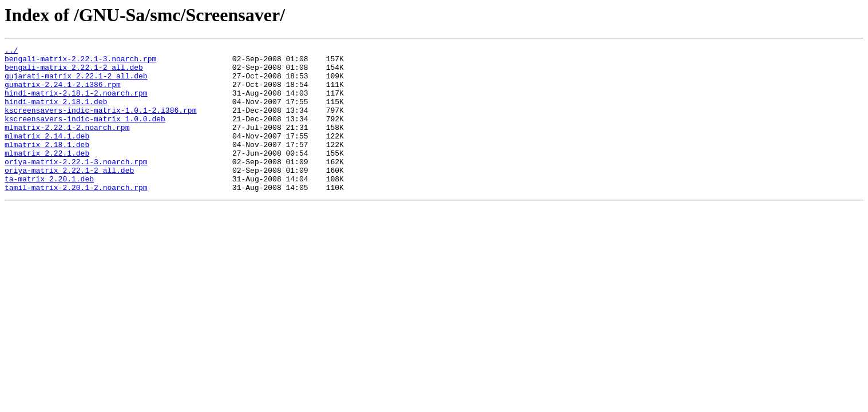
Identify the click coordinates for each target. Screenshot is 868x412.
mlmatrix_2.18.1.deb (47, 165)
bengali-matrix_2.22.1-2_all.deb (74, 72)
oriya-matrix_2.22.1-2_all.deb (69, 196)
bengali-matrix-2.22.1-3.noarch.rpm (80, 62)
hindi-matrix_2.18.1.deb (56, 113)
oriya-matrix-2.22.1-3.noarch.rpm (76, 185)
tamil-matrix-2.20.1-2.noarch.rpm (76, 216)
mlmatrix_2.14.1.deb (47, 154)
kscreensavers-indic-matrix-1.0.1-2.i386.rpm (100, 124)
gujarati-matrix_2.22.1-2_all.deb (76, 82)
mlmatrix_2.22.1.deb (47, 175)
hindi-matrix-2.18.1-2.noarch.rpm (76, 103)
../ (11, 51)
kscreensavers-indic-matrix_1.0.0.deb (85, 134)
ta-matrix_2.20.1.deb (49, 206)
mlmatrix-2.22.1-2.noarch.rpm (67, 144)
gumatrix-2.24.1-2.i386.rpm (63, 93)
